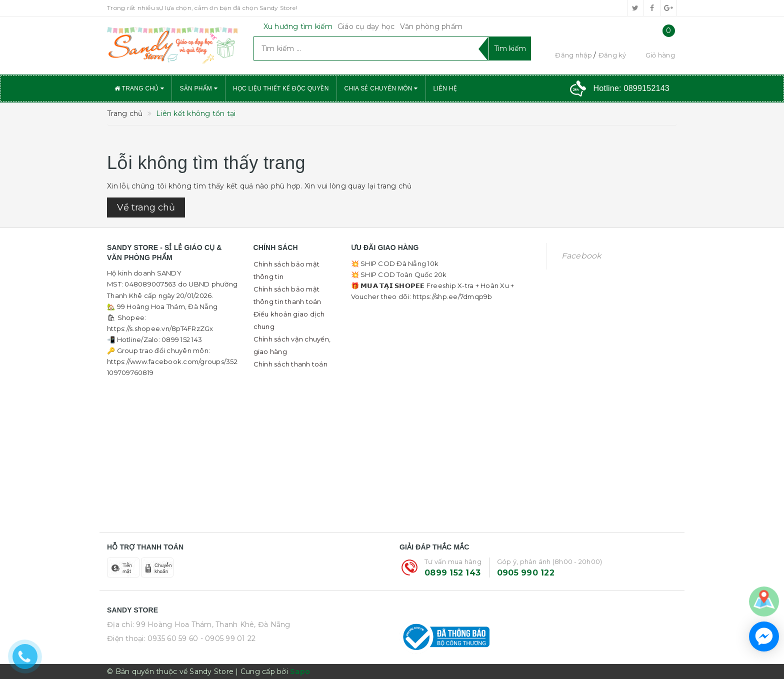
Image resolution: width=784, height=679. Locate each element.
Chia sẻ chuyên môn (381, 88)
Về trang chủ (146, 207)
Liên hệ (445, 88)
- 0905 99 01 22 (228, 638)
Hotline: (631, 88)
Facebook (581, 256)
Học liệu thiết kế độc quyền (281, 88)
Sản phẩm (198, 88)
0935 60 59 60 (173, 638)
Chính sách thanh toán (290, 364)
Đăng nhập (573, 55)
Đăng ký (612, 55)
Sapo (300, 671)
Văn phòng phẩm (431, 26)
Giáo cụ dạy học (366, 26)
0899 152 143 (452, 573)
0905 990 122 (526, 573)
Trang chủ (139, 88)
